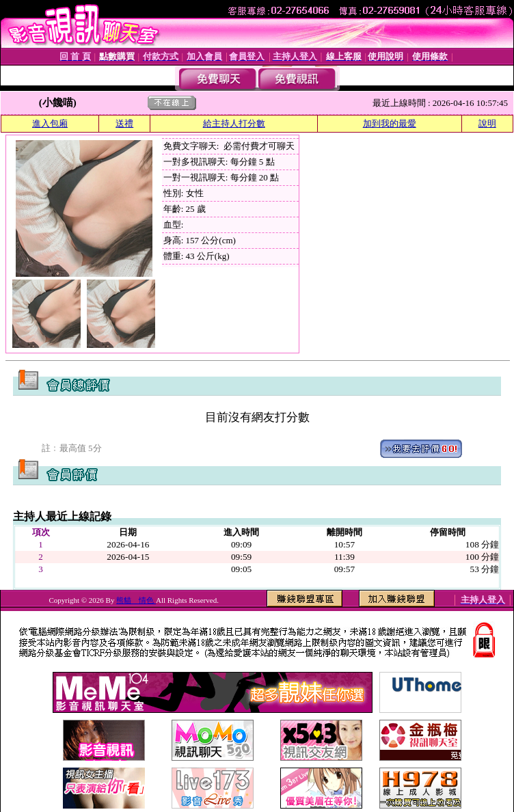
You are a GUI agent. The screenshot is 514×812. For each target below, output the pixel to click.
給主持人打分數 (234, 123)
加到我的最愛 (390, 123)
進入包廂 (50, 123)
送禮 (124, 123)
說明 (487, 123)
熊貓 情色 (136, 600)
